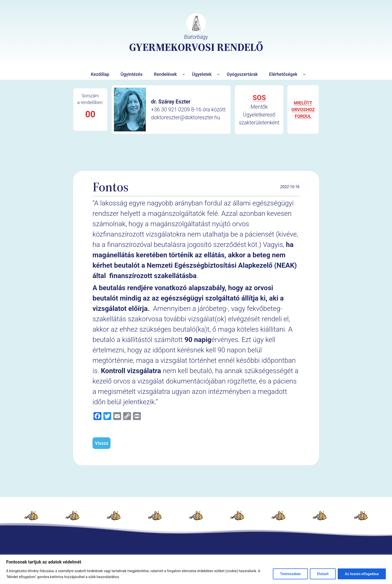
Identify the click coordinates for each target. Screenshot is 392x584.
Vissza (102, 443)
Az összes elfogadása (362, 574)
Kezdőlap (100, 74)
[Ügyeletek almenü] (218, 74)
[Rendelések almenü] (184, 74)
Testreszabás (290, 574)
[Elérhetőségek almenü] (304, 74)
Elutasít (323, 574)
